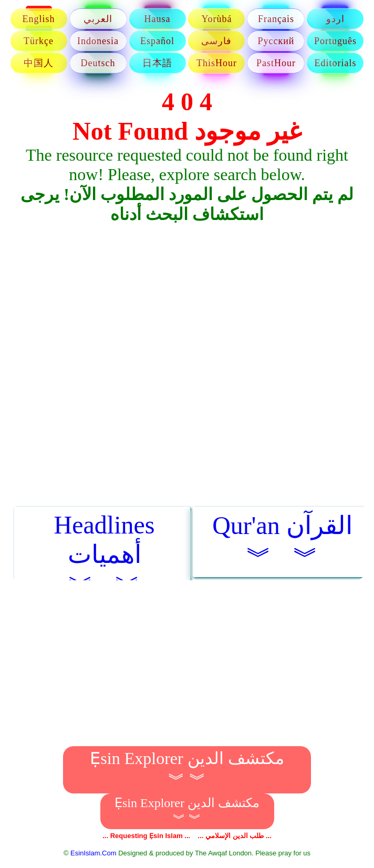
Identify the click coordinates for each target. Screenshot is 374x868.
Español (157, 41)
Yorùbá (216, 19)
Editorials (335, 63)
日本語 (157, 63)
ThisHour (217, 63)
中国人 (39, 63)
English (39, 19)
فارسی (216, 41)
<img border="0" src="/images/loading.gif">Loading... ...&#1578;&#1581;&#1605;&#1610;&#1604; (187, 443)
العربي (98, 19)
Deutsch (98, 63)
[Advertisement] (187, 311)
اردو (335, 19)
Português (335, 41)
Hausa (158, 19)
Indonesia (98, 41)
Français (276, 19)
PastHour (276, 63)
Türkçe (39, 41)
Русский (276, 41)
